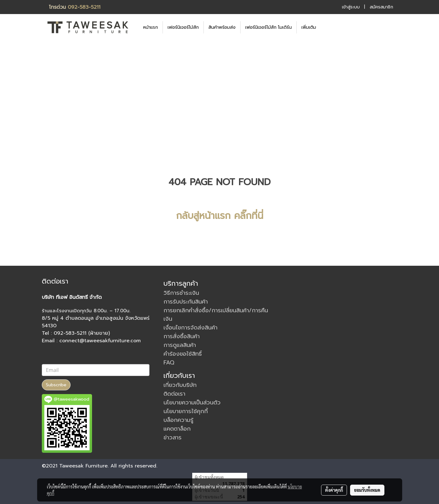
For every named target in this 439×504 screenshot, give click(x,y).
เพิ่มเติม (309, 27)
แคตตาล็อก (177, 429)
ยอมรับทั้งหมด (367, 490)
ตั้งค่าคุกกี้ (334, 490)
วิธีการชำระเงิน (181, 293)
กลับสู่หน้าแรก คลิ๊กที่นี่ (220, 216)
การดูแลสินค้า (180, 345)
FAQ (169, 363)
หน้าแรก (151, 27)
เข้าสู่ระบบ (351, 7)
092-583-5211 (84, 7)
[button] (330, 27)
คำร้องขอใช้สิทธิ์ (183, 354)
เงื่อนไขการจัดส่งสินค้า (190, 328)
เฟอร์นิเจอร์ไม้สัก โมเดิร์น (268, 27)
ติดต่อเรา (174, 394)
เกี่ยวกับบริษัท (180, 385)
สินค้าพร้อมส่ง (222, 27)
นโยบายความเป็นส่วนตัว (192, 403)
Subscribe (56, 385)
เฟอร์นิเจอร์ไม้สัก (183, 27)
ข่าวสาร (173, 437)
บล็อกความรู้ (178, 420)
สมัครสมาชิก (381, 7)
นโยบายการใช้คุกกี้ (186, 411)
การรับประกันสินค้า (186, 302)
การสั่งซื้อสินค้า (182, 336)
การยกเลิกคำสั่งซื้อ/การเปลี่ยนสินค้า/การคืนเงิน (216, 315)
